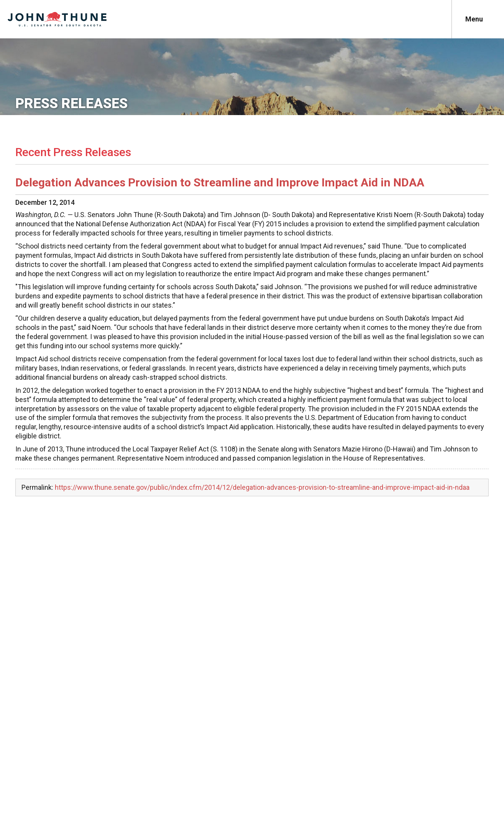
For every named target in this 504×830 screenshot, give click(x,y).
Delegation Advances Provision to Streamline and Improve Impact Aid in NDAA (220, 182)
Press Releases (71, 104)
